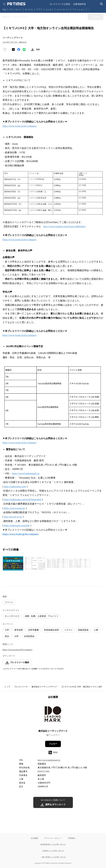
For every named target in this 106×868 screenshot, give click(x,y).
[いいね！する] (5, 49)
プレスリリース (21, 687)
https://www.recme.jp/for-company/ (20, 126)
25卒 (7, 630)
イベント (9, 602)
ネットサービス (12, 616)
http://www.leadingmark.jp (49, 760)
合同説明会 (29, 636)
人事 (96, 630)
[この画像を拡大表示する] (13, 563)
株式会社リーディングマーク (44, 687)
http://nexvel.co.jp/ (13, 517)
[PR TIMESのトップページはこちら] (16, 4)
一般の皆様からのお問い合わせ (53, 857)
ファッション (79, 9)
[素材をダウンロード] (33, 49)
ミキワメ (68, 630)
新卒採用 (19, 630)
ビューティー (63, 9)
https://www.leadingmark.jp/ (26, 473)
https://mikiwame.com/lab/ (17, 525)
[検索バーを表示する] (102, 4)
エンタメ (49, 9)
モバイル (29, 9)
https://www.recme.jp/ (15, 508)
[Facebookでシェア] (19, 49)
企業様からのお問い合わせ (53, 851)
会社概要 (34, 838)
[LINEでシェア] (24, 49)
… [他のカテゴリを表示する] (89, 9)
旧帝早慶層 (33, 630)
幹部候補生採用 (51, 630)
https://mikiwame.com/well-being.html (23, 499)
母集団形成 (83, 630)
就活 (7, 636)
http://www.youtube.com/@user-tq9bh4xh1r (65, 226)
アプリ (39, 9)
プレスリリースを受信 (60, 4)
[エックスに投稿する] (13, 49)
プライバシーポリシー (53, 838)
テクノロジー (15, 9)
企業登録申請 (79, 4)
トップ (7, 687)
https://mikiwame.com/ (15, 486)
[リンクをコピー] (38, 49)
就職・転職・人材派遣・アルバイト (42, 616)
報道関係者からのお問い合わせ (53, 844)
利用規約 (72, 838)
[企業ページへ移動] (53, 715)
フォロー (53, 744)
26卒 (16, 636)
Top (4, 9)
